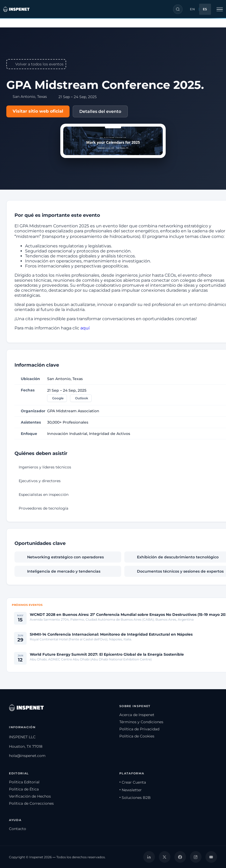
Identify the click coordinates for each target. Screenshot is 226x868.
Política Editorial (24, 782)
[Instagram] (196, 857)
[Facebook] (180, 857)
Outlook (82, 398)
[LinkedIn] (149, 857)
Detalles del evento (100, 111)
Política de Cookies (137, 736)
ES (205, 9)
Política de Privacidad (139, 729)
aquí (85, 328)
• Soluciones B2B (135, 798)
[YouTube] (211, 857)
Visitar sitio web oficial (38, 111)
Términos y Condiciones (141, 722)
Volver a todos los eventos (36, 64)
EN (192, 9)
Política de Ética (24, 789)
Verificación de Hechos (30, 796)
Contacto (18, 829)
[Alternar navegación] (220, 9)
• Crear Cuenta (133, 782)
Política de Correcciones (31, 803)
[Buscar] (178, 9)
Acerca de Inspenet (137, 715)
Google (58, 398)
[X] (165, 857)
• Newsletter (131, 790)
